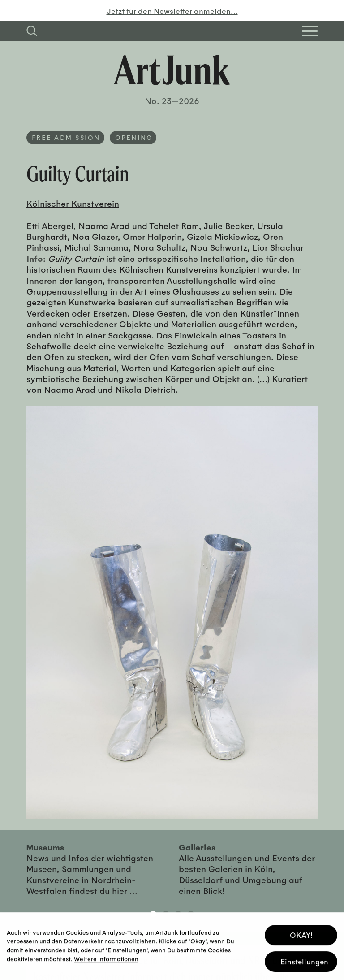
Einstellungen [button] (304, 960)
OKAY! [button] (301, 933)
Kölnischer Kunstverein (73, 203)
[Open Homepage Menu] (310, 31)
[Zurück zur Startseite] (172, 70)
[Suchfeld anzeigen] (32, 31)
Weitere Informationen (106, 957)
